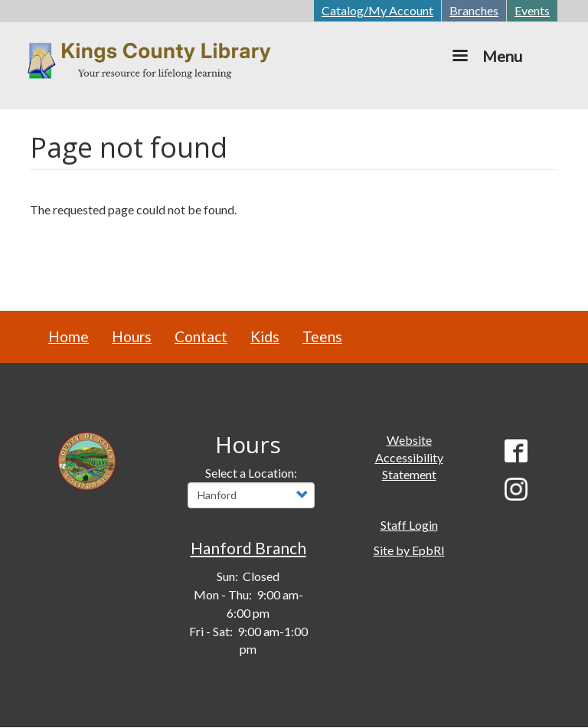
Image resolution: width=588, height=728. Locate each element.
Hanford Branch (248, 548)
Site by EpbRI (409, 550)
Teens (322, 336)
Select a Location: (251, 473)
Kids (265, 336)
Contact (201, 336)
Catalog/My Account (377, 10)
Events (532, 10)
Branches (474, 10)
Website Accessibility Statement (409, 457)
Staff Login (409, 525)
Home (69, 336)
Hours (132, 336)
